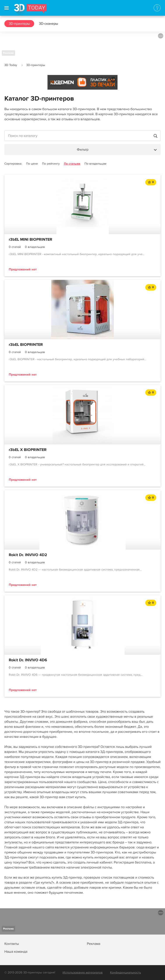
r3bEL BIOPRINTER (26, 345)
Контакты (12, 944)
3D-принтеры (19, 24)
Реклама (8, 53)
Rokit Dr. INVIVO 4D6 (28, 660)
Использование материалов (83, 972)
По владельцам (95, 164)
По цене (32, 164)
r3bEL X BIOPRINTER (28, 450)
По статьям (72, 164)
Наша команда (16, 952)
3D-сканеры (48, 24)
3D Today (11, 65)
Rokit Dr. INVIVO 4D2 (28, 555)
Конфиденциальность (126, 972)
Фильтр (83, 150)
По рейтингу (51, 164)
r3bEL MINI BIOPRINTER (31, 240)
